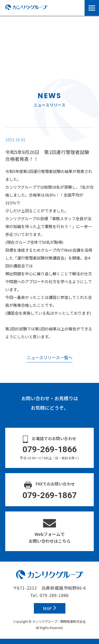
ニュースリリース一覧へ (50, 357)
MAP (49, 608)
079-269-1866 (54, 595)
